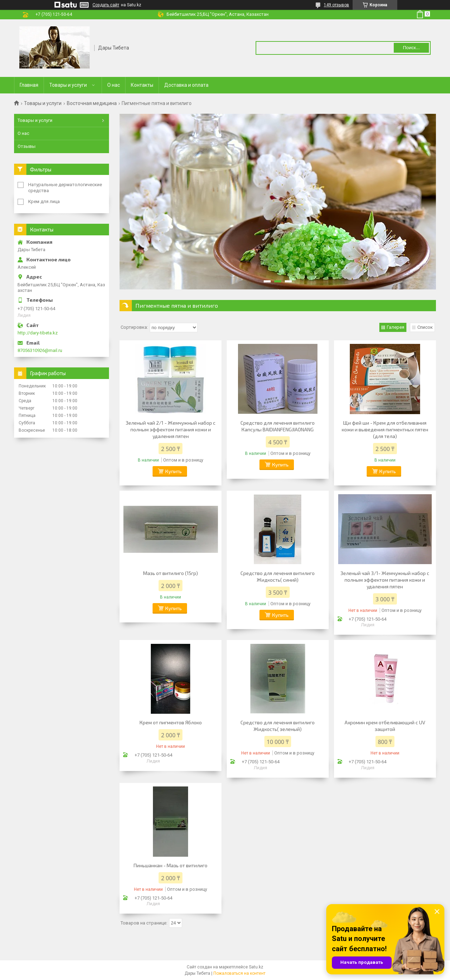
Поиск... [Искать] (411, 48)
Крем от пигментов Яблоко (171, 722)
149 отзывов (336, 5)
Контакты (142, 85)
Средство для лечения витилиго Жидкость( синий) (278, 576)
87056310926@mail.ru (40, 350)
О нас (114, 85)
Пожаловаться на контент (239, 973)
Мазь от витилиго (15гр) (171, 573)
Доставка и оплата (186, 85)
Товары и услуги (68, 85)
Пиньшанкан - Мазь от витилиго (171, 865)
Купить (173, 471)
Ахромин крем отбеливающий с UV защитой (385, 726)
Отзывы (27, 146)
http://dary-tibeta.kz (38, 333)
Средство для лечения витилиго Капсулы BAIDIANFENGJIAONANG (278, 426)
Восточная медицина (92, 103)
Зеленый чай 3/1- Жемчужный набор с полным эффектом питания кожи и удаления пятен (385, 580)
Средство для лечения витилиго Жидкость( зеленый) (278, 726)
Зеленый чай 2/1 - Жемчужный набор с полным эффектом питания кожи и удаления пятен (171, 429)
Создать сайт (106, 5)
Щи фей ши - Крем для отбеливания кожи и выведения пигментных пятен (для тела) (385, 429)
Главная (29, 85)
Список (425, 327)
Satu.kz (256, 967)
